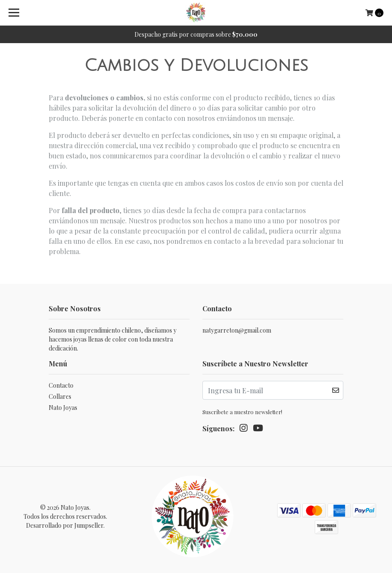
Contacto (61, 385)
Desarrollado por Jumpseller (65, 525)
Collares (60, 396)
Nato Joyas (63, 408)
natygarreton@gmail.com (237, 330)
